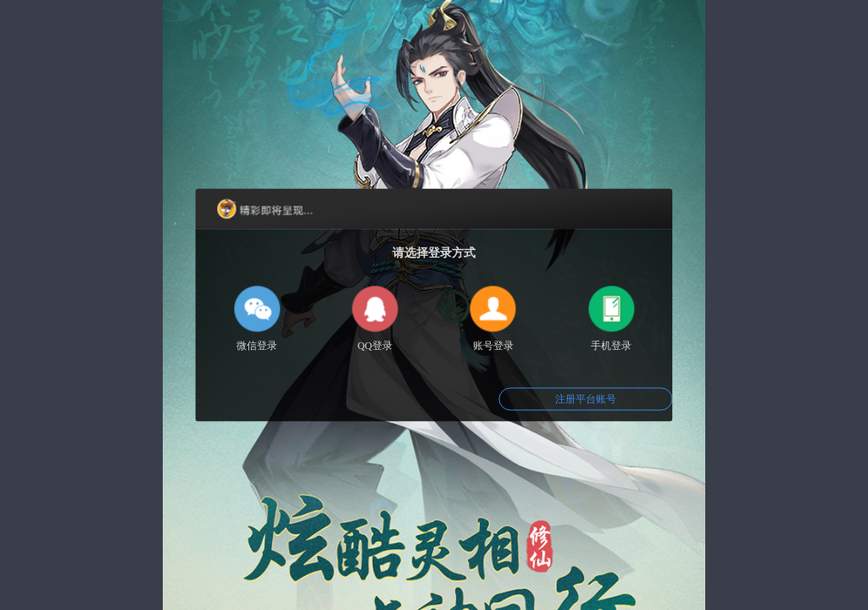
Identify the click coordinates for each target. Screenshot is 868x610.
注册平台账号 (586, 399)
